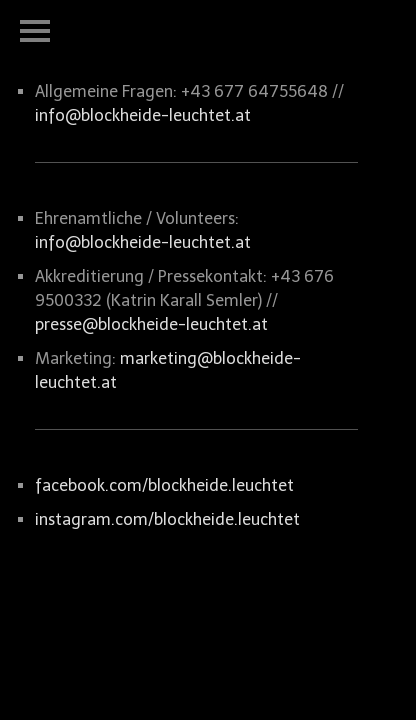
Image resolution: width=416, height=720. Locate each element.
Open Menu (35, 31)
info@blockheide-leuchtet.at (143, 115)
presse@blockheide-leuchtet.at (151, 324)
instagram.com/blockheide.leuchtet (167, 519)
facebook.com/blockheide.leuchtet (164, 485)
